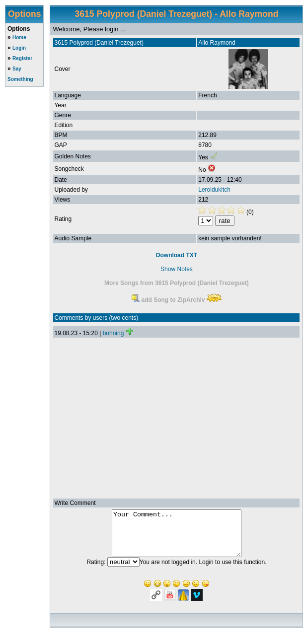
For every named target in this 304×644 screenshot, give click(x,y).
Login (19, 48)
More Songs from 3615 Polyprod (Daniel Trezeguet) (177, 283)
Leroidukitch (214, 190)
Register (22, 58)
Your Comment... (177, 538)
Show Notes (177, 269)
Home (19, 37)
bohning (114, 333)
